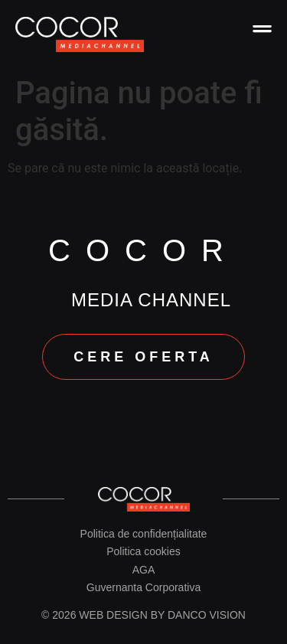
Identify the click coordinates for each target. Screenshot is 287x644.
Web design (113, 615)
